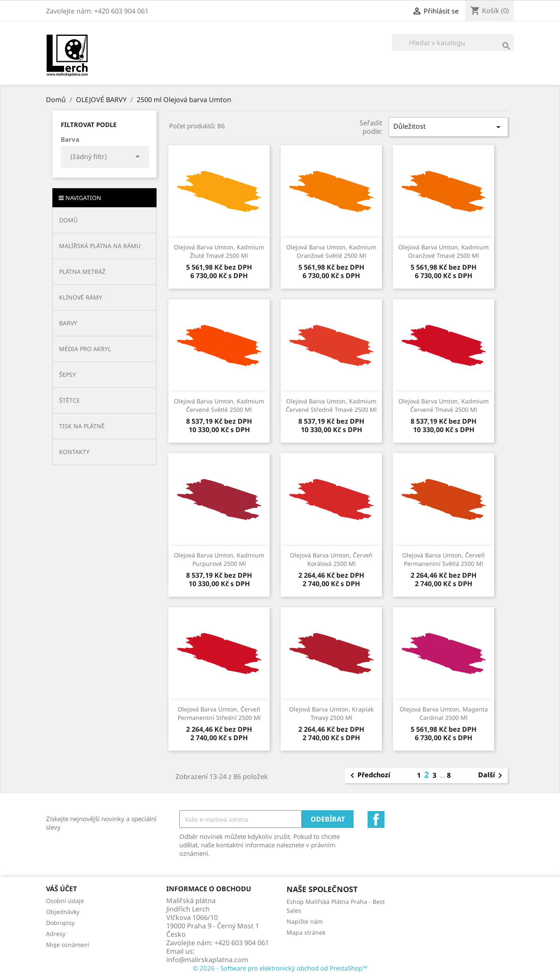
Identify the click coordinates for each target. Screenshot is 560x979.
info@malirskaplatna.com (207, 960)
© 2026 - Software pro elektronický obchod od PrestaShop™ (280, 968)
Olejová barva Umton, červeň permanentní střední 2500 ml (219, 713)
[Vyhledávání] (453, 43)
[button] (105, 246)
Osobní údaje (65, 901)
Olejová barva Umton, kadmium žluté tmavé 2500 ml (219, 251)
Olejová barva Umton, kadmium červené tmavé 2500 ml (444, 405)
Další (492, 776)
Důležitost (448, 127)
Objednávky (63, 912)
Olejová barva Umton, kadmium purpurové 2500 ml (219, 559)
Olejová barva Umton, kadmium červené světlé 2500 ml (219, 405)
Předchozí (369, 776)
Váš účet (61, 889)
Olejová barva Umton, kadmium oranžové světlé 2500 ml (331, 251)
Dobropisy (60, 923)
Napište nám (305, 921)
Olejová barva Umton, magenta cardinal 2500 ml (444, 713)
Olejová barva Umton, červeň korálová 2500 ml (331, 559)
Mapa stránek (306, 932)
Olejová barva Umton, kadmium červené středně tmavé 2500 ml (331, 405)
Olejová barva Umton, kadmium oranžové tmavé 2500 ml (444, 251)
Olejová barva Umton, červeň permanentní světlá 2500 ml (444, 559)
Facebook (376, 819)
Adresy (56, 934)
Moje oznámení (68, 945)
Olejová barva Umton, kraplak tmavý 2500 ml (331, 713)
